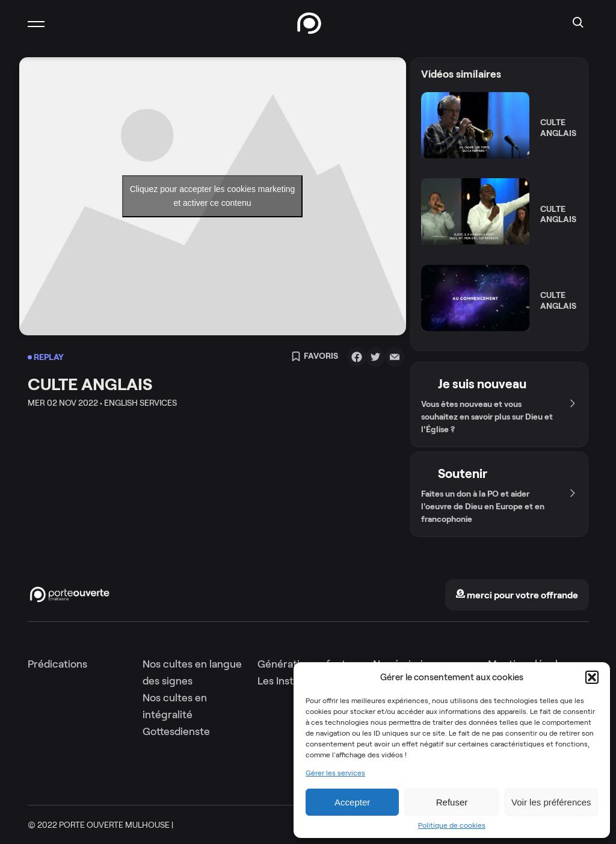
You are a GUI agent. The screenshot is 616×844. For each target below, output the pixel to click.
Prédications (57, 664)
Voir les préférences (551, 802)
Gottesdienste (176, 731)
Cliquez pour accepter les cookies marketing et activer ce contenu (213, 196)
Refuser (452, 802)
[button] (592, 677)
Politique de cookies (452, 825)
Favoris (315, 357)
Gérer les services (335, 773)
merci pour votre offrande (517, 595)
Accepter (352, 802)
